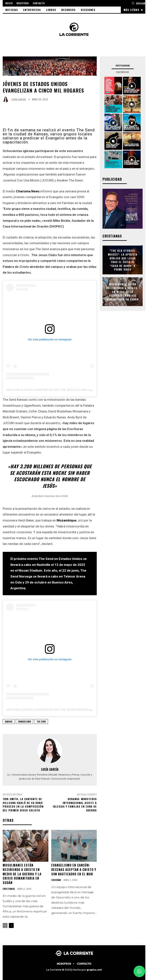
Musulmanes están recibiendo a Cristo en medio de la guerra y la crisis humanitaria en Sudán (22, 874)
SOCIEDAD (56, 880)
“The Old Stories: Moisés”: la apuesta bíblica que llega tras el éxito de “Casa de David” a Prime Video (123, 260)
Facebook (123, 72)
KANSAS (9, 721)
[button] (139, 3)
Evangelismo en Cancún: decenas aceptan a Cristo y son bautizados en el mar (74, 869)
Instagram (123, 66)
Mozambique (67, 520)
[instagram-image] (113, 86)
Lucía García (19, 100)
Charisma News (28, 191)
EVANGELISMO (24, 721)
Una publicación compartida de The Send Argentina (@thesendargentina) (69, 710)
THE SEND (41, 721)
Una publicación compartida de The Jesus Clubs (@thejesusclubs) (63, 390)
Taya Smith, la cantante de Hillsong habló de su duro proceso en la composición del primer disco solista (23, 805)
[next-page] (11, 925)
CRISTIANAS (9, 888)
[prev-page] (5, 925)
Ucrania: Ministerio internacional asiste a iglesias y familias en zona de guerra (75, 805)
